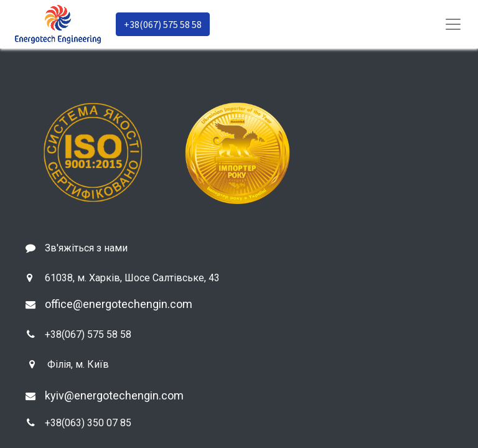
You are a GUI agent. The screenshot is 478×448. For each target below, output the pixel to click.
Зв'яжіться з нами (86, 248)
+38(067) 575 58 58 (163, 24)
